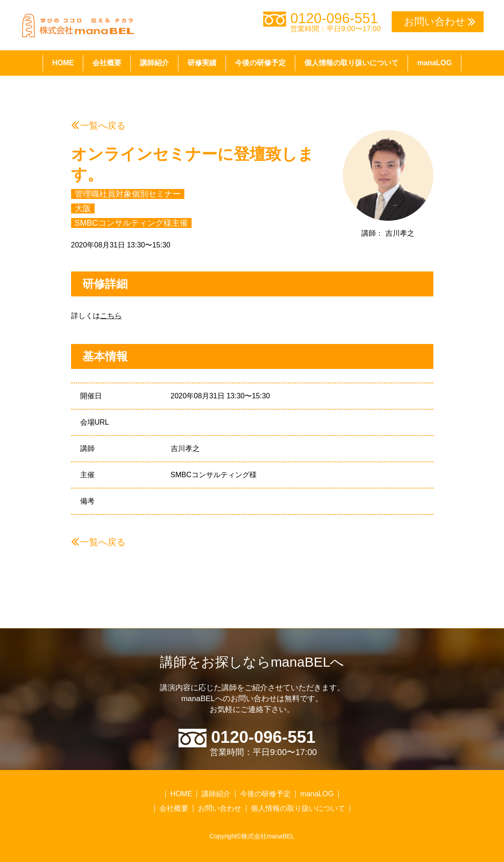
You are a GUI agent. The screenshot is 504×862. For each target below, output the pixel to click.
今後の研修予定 (260, 63)
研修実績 (202, 63)
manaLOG (434, 63)
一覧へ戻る (103, 126)
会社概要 (107, 63)
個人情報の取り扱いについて (351, 63)
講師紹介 (154, 63)
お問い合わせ (220, 808)
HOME (63, 63)
